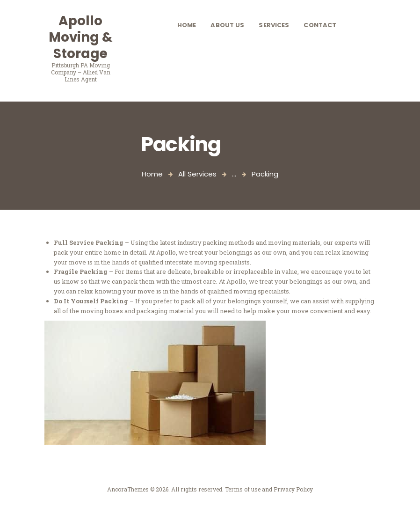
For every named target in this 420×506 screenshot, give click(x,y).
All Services (197, 174)
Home (152, 174)
